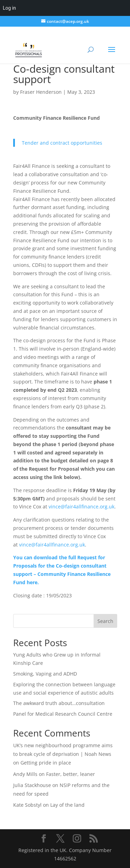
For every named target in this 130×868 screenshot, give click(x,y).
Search (105, 621)
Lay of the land (67, 805)
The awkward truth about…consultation (59, 703)
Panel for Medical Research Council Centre (63, 714)
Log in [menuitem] (9, 8)
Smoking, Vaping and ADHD (45, 674)
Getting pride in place (46, 763)
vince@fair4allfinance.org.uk (81, 507)
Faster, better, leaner (71, 774)
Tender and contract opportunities (62, 143)
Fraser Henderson (41, 92)
